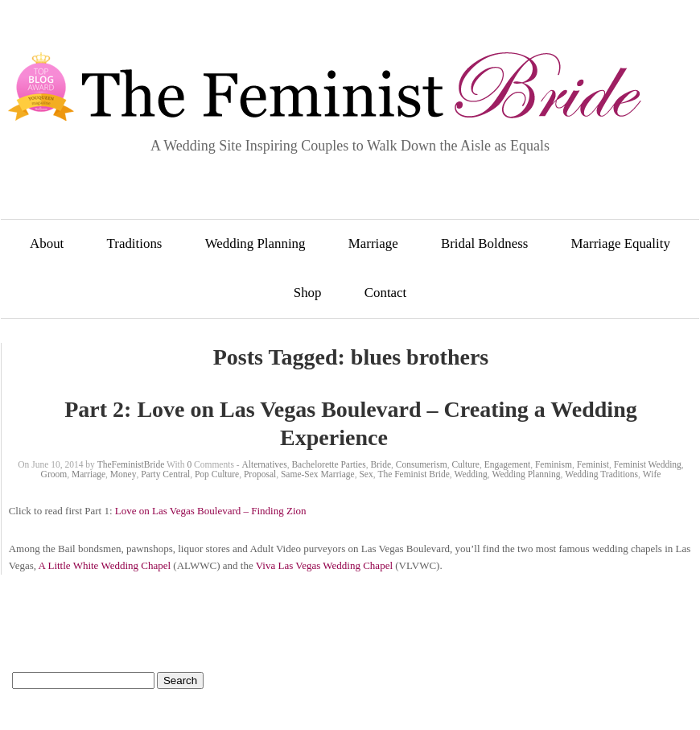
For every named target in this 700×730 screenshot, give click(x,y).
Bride (381, 464)
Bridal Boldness (484, 243)
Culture (465, 464)
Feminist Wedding (648, 464)
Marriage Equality (621, 243)
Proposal (260, 474)
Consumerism (422, 464)
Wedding (471, 474)
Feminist (593, 464)
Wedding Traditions (601, 474)
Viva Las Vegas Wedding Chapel (324, 565)
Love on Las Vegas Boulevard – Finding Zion (211, 511)
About (47, 243)
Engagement (507, 464)
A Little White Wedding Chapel (105, 565)
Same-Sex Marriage (318, 474)
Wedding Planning (255, 243)
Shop (308, 293)
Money (124, 474)
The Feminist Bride (413, 474)
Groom (54, 474)
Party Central (165, 474)
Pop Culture (217, 474)
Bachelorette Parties (328, 464)
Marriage (373, 243)
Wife (652, 474)
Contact (386, 293)
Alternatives (264, 464)
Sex (366, 474)
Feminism (554, 464)
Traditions (135, 243)
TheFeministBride (131, 464)
